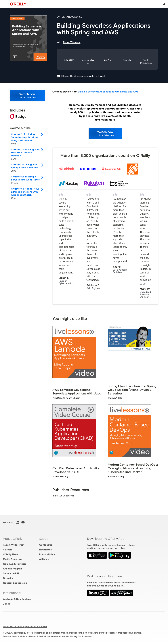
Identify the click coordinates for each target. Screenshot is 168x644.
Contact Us (46, 545)
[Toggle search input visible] (164, 4)
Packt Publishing (146, 62)
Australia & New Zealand (17, 599)
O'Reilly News (11, 554)
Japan (7, 604)
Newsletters (46, 550)
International (12, 593)
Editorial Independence (48, 636)
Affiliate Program (13, 569)
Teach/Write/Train (14, 545)
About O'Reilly (13, 539)
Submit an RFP (11, 573)
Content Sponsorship (15, 583)
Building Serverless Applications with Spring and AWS (108, 92)
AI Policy (44, 559)
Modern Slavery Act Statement (77, 636)
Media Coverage (13, 559)
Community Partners (15, 564)
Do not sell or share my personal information (25, 627)
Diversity (8, 578)
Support (45, 539)
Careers (8, 550)
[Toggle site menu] (4, 4)
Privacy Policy (47, 554)
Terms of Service (11, 636)
